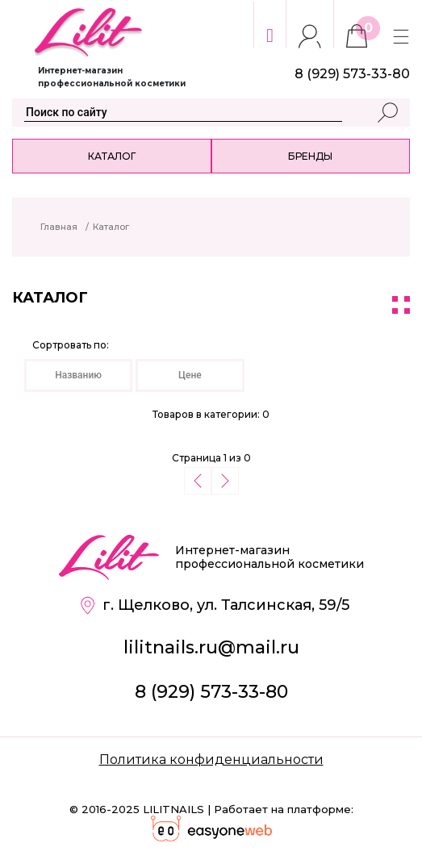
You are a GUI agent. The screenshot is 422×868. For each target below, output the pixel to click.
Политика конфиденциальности (211, 759)
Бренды (310, 156)
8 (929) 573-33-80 (211, 692)
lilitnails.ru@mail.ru (211, 647)
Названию (78, 375)
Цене (190, 375)
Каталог (112, 156)
